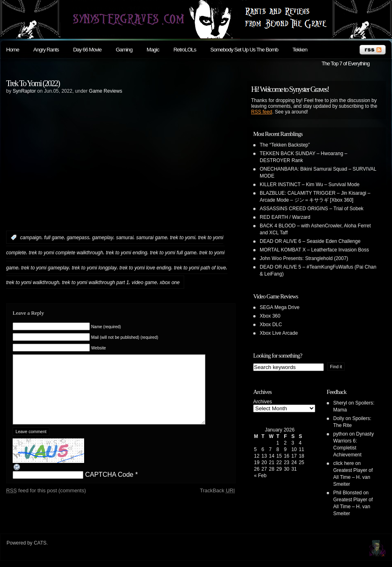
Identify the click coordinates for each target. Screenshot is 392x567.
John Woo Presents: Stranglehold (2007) (304, 258)
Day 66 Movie (87, 50)
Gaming (124, 50)
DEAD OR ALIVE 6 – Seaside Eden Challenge (310, 241)
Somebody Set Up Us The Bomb (244, 50)
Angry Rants (46, 50)
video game (144, 282)
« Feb (260, 476)
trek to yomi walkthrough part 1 (96, 282)
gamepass (78, 238)
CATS (40, 543)
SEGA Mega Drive (280, 307)
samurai (125, 238)
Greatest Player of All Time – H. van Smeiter (353, 477)
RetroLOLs (185, 50)
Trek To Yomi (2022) (33, 83)
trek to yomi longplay (94, 267)
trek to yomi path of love (200, 267)
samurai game (152, 238)
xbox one (170, 282)
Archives (263, 402)
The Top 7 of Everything (345, 63)
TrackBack (217, 503)
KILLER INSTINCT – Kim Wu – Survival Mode (310, 185)
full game (54, 238)
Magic (153, 50)
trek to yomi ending (126, 253)
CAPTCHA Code (109, 487)
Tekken (300, 50)
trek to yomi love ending (146, 267)
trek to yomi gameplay (45, 267)
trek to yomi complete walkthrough (66, 253)
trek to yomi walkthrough (33, 282)
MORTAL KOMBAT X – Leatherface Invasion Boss (314, 250)
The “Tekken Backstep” (285, 145)
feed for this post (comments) (46, 503)
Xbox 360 (270, 316)
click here (344, 463)
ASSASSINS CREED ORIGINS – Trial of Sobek (312, 209)
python (341, 434)
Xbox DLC (271, 325)
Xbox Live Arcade (279, 333)
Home (13, 50)
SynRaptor (24, 91)
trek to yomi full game (173, 253)
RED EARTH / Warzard (285, 217)
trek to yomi (183, 238)
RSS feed (262, 112)
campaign (31, 238)
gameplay (102, 238)
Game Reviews (106, 91)
